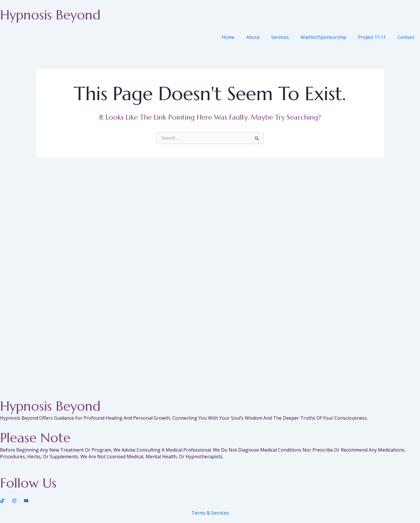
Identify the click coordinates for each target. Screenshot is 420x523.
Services (280, 37)
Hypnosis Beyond (50, 15)
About (253, 37)
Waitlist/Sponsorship (323, 37)
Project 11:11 (372, 37)
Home (228, 37)
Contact (406, 37)
